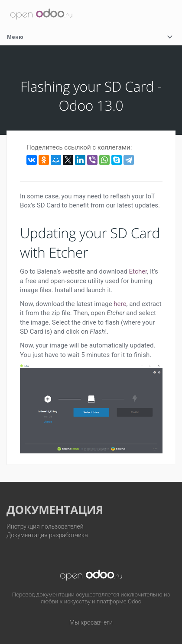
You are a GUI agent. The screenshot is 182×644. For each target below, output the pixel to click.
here (120, 304)
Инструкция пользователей (45, 526)
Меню (91, 37)
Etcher (138, 271)
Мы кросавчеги (91, 622)
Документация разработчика (47, 535)
